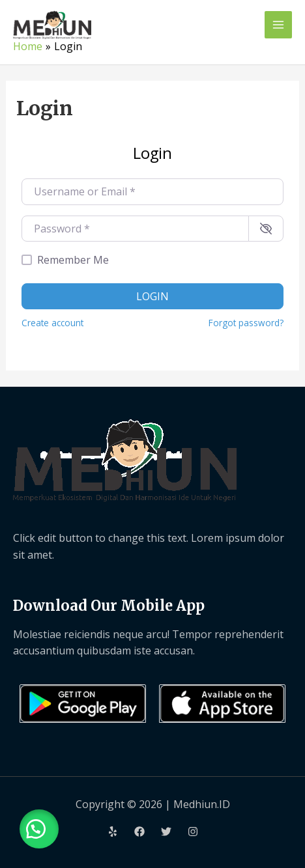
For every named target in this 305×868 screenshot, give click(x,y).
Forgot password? (246, 323)
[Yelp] (113, 832)
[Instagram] (193, 832)
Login (152, 296)
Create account (52, 323)
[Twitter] (166, 832)
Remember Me (73, 260)
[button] (39, 829)
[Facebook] (139, 832)
